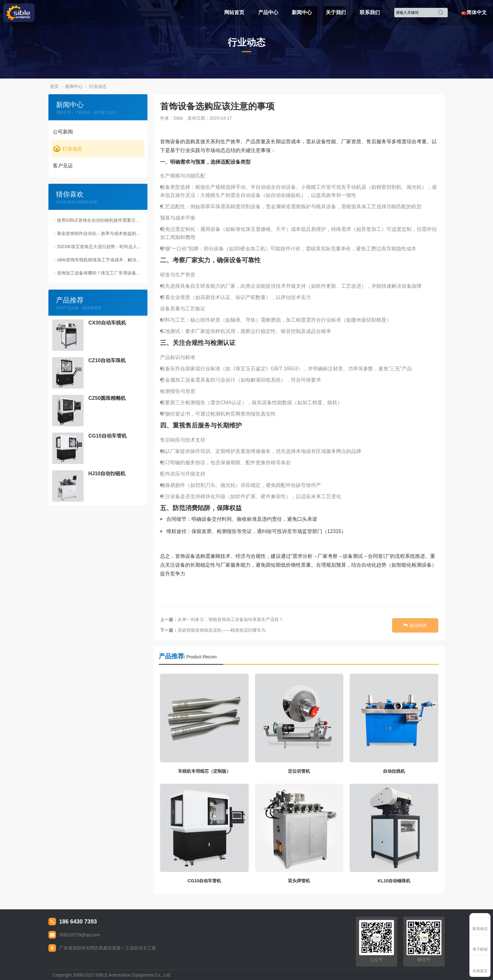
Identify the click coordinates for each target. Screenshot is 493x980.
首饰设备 (170, 142)
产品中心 (268, 12)
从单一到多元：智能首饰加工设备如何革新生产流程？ (230, 619)
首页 (54, 86)
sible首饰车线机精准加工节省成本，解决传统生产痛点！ (100, 260)
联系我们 (370, 12)
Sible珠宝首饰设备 (43, 13)
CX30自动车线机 (107, 323)
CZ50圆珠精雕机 (107, 398)
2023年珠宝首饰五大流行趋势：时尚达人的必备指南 (100, 247)
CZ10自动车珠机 (107, 360)
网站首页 (234, 12)
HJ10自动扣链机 (107, 474)
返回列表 (415, 626)
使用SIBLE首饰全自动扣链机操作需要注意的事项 (100, 220)
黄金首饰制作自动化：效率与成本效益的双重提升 (100, 233)
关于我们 (336, 12)
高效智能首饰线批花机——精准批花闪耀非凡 (222, 630)
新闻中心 (302, 12)
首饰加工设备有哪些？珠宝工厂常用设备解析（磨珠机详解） (100, 273)
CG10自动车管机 (108, 436)
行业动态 (98, 86)
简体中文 (474, 12)
